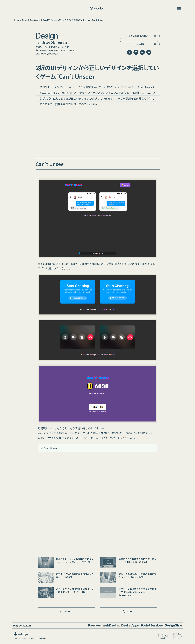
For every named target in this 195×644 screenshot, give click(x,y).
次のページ (129, 611)
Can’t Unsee (49, 448)
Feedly (176, 638)
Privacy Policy (164, 636)
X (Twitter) (177, 634)
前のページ (66, 611)
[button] (179, 8)
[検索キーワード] (139, 44)
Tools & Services (52, 42)
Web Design (111, 625)
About (161, 634)
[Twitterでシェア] (136, 52)
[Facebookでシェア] (130, 52)
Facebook (178, 636)
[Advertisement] (98, 133)
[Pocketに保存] (149, 52)
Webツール (41, 47)
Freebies (94, 625)
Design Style (173, 625)
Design (47, 36)
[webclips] (21, 635)
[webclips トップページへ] (98, 9)
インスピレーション (59, 47)
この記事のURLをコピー (139, 36)
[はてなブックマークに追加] (142, 52)
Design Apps (130, 625)
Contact (162, 638)
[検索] (155, 44)
